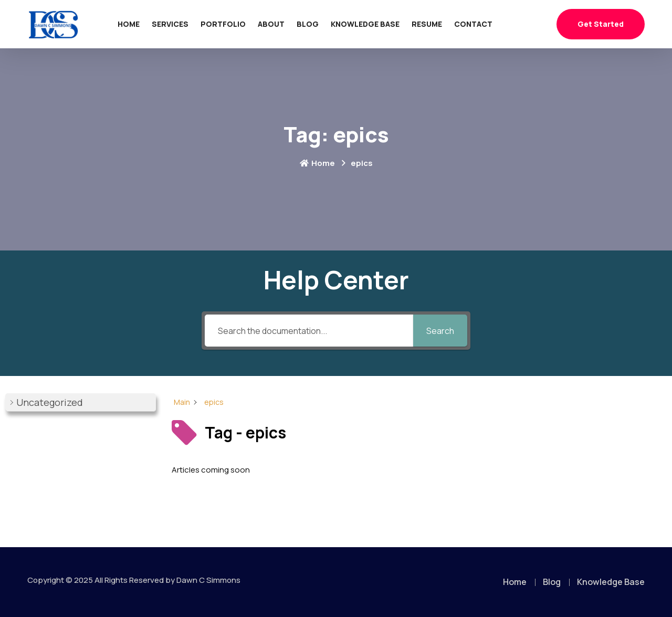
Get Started (601, 24)
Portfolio (223, 24)
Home (129, 24)
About (271, 24)
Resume (427, 24)
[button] (81, 402)
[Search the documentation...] (309, 331)
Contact (473, 24)
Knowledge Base (365, 24)
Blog (308, 24)
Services (170, 24)
